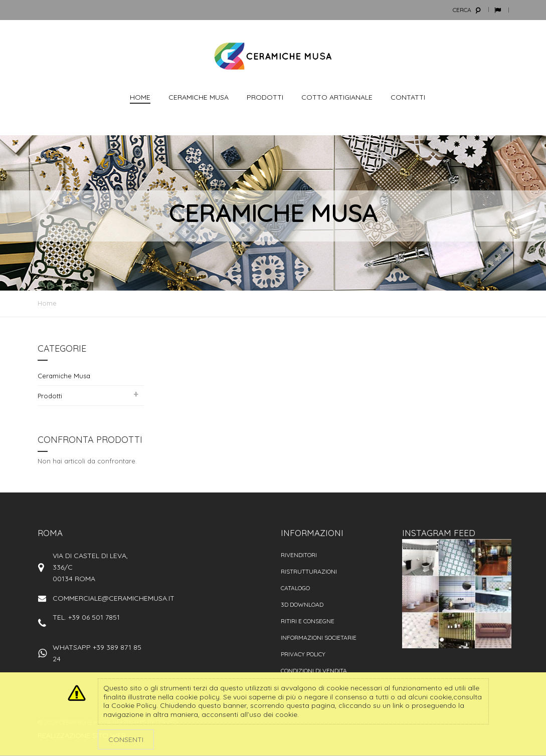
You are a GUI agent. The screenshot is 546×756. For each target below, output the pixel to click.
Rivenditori (299, 555)
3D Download (302, 604)
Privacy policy (303, 654)
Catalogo (295, 588)
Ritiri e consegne (308, 621)
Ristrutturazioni (309, 571)
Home (47, 303)
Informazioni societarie (319, 638)
